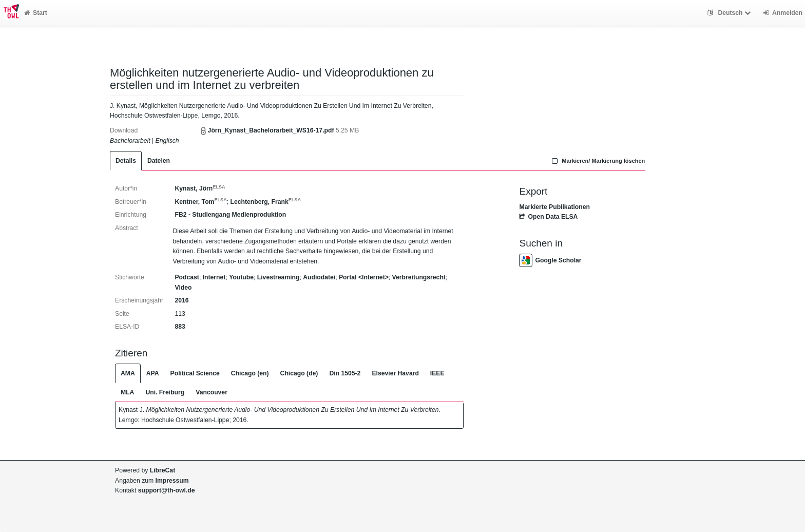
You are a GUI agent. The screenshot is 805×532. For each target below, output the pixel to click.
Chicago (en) (250, 373)
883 (180, 327)
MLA (127, 392)
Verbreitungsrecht (419, 277)
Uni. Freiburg (165, 392)
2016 (181, 300)
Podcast (187, 277)
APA (153, 373)
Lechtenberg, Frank (266, 202)
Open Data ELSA (548, 217)
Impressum (172, 481)
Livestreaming (279, 277)
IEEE (437, 373)
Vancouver (212, 392)
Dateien (159, 161)
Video (183, 288)
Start (36, 13)
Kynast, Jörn (200, 188)
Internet (214, 277)
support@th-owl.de (167, 490)
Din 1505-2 (345, 373)
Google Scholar (550, 260)
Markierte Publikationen (554, 207)
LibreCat (162, 470)
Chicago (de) (299, 373)
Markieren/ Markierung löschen (598, 161)
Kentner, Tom (200, 202)
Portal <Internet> (364, 277)
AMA (128, 373)
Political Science (195, 373)
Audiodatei (319, 277)
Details (126, 161)
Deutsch (730, 13)
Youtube (241, 277)
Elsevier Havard (395, 373)
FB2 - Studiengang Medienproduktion (230, 215)
